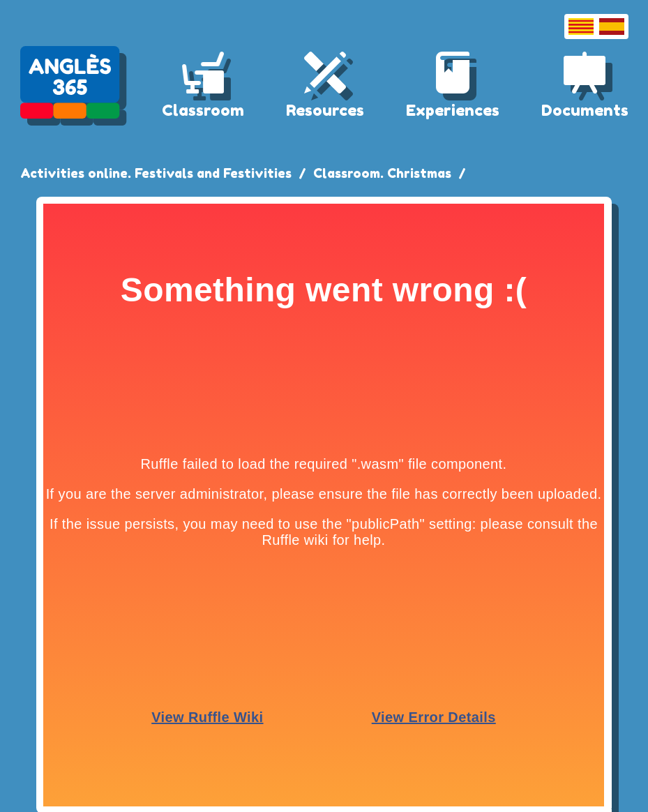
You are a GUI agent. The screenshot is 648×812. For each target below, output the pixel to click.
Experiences (453, 110)
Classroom (203, 110)
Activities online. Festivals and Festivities (156, 173)
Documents (585, 110)
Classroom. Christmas (382, 173)
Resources (325, 110)
